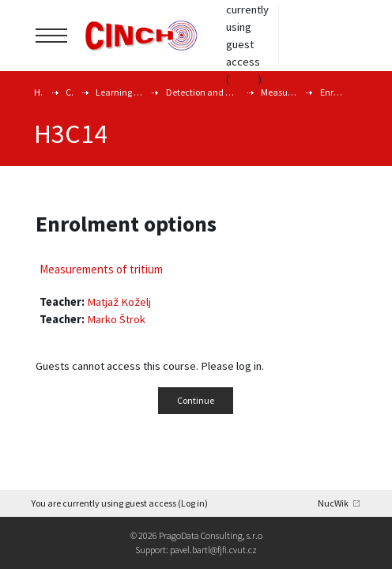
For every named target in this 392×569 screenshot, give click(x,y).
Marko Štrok (116, 319)
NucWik (333, 503)
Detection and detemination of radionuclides (203, 92)
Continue (196, 400)
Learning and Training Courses (119, 92)
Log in (244, 79)
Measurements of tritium (279, 92)
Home (40, 92)
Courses (70, 92)
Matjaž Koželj (119, 302)
